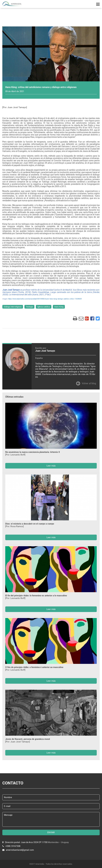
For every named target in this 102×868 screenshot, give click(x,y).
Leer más (51, 466)
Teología (29, 307)
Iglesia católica (44, 307)
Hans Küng (59, 307)
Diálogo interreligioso (13, 307)
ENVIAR (51, 832)
